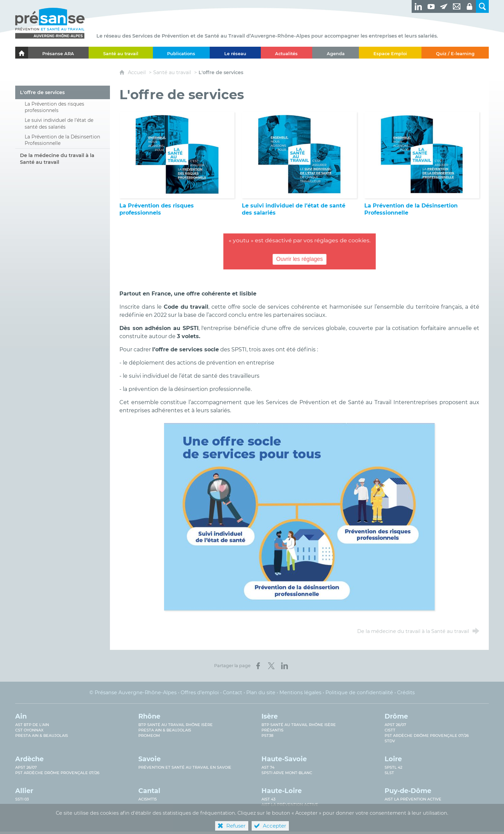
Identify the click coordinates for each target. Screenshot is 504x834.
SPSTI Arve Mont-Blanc (287, 773)
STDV (390, 741)
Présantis (272, 730)
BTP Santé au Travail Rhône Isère (299, 725)
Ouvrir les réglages (300, 260)
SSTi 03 (22, 799)
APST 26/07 (395, 725)
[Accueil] (22, 53)
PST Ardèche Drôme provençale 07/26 (427, 736)
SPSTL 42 (393, 767)
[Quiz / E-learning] (455, 53)
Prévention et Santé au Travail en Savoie (185, 767)
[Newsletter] (444, 6)
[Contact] (457, 6)
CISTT (390, 730)
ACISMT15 (147, 799)
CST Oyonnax (29, 730)
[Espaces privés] (469, 6)
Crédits (406, 693)
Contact (233, 693)
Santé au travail (172, 72)
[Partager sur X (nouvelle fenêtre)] (271, 666)
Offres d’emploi (200, 693)
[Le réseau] (235, 53)
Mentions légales (300, 693)
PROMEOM (149, 736)
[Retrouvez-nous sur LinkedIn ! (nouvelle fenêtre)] (418, 6)
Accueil (138, 72)
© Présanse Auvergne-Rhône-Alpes (133, 693)
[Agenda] (336, 53)
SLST (389, 773)
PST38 (267, 736)
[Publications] (181, 53)
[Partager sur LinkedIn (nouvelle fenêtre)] (284, 666)
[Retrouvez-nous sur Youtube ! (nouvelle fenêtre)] (431, 6)
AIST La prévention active (290, 805)
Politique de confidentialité (359, 693)
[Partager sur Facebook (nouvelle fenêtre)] (258, 666)
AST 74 (268, 767)
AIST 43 (268, 799)
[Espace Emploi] (390, 53)
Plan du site (261, 693)
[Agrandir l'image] (299, 516)
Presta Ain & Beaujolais (42, 736)
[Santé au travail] (121, 53)
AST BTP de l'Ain (32, 725)
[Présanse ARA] (58, 53)
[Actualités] (287, 53)
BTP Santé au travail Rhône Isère (176, 725)
